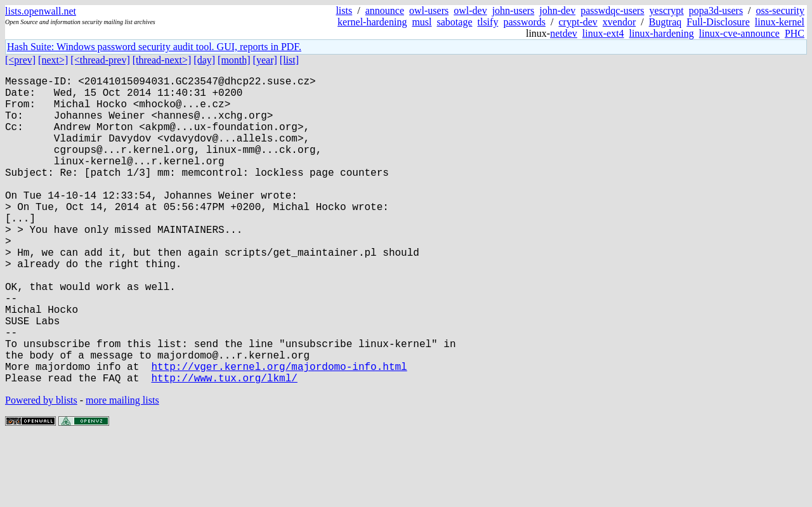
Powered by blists (41, 469)
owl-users (429, 10)
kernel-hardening (372, 22)
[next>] (53, 60)
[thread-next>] (162, 60)
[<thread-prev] (100, 60)
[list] (289, 60)
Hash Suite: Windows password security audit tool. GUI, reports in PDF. (154, 47)
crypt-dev (578, 22)
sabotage (455, 22)
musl (422, 22)
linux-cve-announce (739, 33)
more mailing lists (122, 469)
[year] (265, 60)
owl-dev (470, 10)
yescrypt (667, 10)
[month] (234, 60)
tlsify (488, 22)
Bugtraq (665, 22)
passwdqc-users (612, 10)
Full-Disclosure (718, 22)
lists (344, 10)
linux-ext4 (603, 33)
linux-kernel (780, 22)
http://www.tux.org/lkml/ (224, 446)
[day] (204, 60)
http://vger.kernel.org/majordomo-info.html (279, 432)
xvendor (619, 22)
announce (385, 10)
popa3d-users (716, 10)
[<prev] (20, 60)
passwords (524, 22)
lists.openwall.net (41, 11)
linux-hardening (662, 33)
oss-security (780, 10)
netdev (564, 33)
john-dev (557, 10)
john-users (514, 10)
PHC (795, 33)
